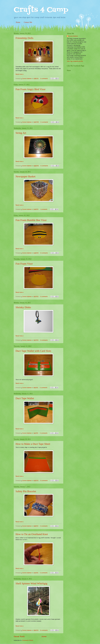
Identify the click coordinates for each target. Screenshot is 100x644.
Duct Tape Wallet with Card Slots (33, 351)
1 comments (44, 209)
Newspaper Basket (25, 176)
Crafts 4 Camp (41, 10)
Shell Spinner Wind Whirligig (31, 583)
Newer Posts (19, 637)
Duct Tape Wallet (25, 398)
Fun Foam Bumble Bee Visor (31, 220)
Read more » (20, 74)
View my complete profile (75, 61)
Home (18, 22)
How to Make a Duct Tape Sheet (33, 444)
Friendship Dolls (24, 38)
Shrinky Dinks (23, 307)
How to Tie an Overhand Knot (32, 534)
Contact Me (28, 22)
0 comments (44, 79)
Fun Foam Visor (24, 264)
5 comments (44, 630)
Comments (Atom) (28, 640)
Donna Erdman (27, 79)
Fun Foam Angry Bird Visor (31, 89)
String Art (21, 133)
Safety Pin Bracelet (26, 491)
